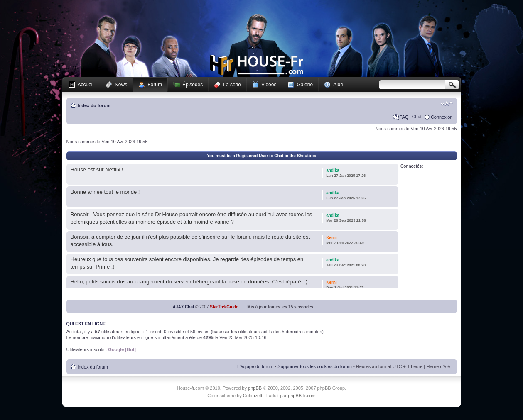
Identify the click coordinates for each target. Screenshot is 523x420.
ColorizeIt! (253, 396)
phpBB (255, 388)
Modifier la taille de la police (447, 104)
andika (333, 170)
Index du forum (94, 105)
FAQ (404, 117)
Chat (417, 117)
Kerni (331, 238)
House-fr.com (257, 65)
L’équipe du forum (255, 366)
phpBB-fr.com (302, 396)
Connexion (442, 117)
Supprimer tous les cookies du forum (315, 366)
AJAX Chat (184, 307)
